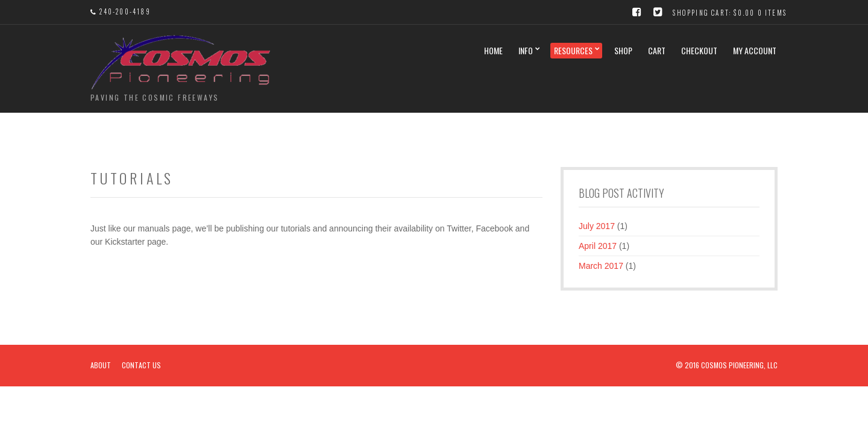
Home (493, 50)
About (101, 365)
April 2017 (598, 246)
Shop (623, 50)
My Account (755, 50)
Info (526, 50)
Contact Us (141, 365)
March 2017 (601, 266)
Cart (657, 50)
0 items (772, 13)
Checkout (699, 50)
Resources (573, 50)
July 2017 (597, 226)
